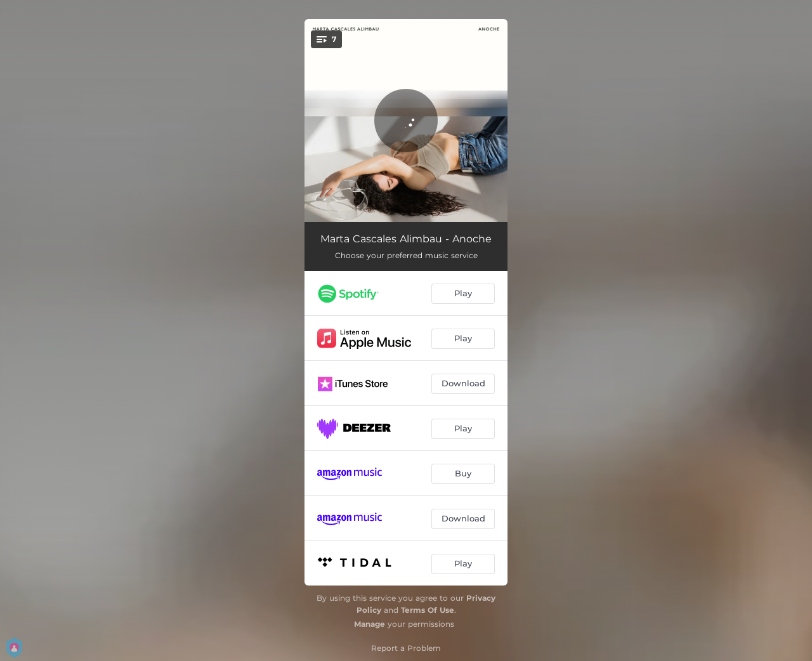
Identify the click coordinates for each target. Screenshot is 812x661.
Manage (370, 624)
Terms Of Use (428, 610)
